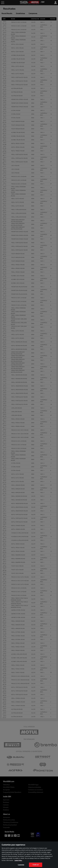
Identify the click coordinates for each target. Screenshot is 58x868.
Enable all (36, 865)
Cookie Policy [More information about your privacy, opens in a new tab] (18, 860)
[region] (29, 855)
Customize (21, 865)
